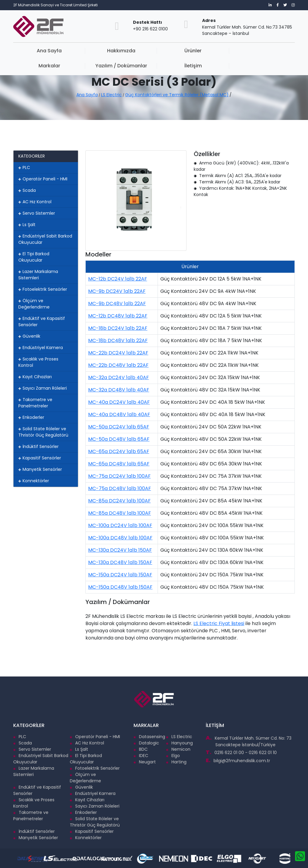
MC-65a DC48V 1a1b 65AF (119, 464)
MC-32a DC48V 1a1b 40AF (119, 390)
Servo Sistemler (37, 213)
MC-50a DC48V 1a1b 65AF (119, 439)
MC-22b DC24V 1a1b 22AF (118, 353)
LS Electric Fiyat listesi (219, 623)
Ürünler (130, 51)
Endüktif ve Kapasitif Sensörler (42, 322)
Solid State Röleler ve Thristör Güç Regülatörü (43, 432)
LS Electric (111, 95)
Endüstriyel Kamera (41, 348)
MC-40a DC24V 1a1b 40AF (119, 402)
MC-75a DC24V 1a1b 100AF (119, 476)
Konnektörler (34, 481)
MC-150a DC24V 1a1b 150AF (120, 575)
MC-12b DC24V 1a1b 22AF (118, 279)
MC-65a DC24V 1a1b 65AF (119, 451)
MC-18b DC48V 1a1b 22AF (118, 340)
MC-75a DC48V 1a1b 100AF (120, 488)
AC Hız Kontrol (35, 202)
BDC (141, 749)
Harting (176, 762)
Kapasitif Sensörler (40, 458)
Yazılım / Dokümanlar (224, 54)
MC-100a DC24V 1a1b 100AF (120, 525)
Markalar (177, 51)
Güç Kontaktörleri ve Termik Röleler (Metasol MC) (177, 95)
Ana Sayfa (37, 51)
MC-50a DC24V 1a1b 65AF (119, 427)
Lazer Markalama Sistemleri (38, 275)
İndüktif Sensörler (38, 446)
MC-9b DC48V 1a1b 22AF (117, 304)
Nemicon (178, 749)
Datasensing (149, 737)
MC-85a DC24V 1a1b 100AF (119, 501)
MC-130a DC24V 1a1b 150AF (120, 550)
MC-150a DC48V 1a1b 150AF (120, 587)
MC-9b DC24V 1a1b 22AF (117, 291)
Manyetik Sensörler (40, 469)
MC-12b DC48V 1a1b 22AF (118, 316)
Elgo (173, 756)
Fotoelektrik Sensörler (43, 289)
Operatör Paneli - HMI (43, 179)
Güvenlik (29, 336)
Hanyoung (179, 743)
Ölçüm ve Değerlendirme (34, 304)
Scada (27, 190)
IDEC (141, 756)
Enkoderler (31, 417)
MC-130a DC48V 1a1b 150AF (120, 562)
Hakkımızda (84, 51)
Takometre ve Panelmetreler (35, 403)
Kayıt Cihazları (35, 377)
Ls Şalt (27, 225)
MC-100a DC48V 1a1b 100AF (120, 538)
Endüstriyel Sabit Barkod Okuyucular (45, 239)
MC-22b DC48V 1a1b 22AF (118, 365)
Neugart (145, 762)
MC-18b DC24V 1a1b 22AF (118, 328)
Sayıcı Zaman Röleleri (43, 388)
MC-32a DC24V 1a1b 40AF (119, 377)
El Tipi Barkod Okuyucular (34, 257)
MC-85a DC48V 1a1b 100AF (120, 513)
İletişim (271, 51)
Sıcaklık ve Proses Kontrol (38, 362)
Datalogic (146, 743)
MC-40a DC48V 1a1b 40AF (119, 414)
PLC (24, 167)
